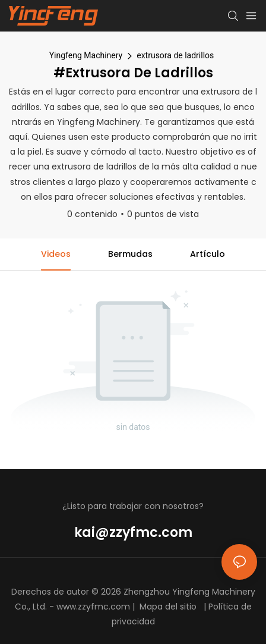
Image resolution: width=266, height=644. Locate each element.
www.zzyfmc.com (93, 607)
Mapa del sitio (168, 607)
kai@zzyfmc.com (133, 533)
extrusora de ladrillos (175, 55)
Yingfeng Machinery (86, 55)
